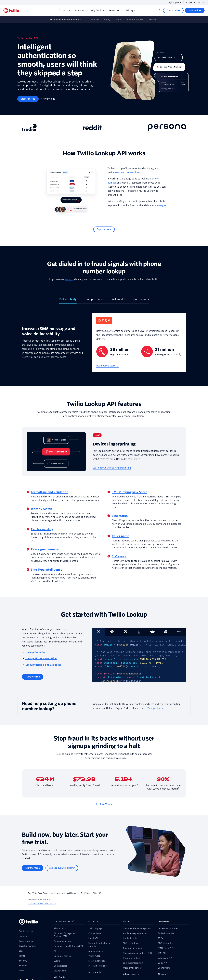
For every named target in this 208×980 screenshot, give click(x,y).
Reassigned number (45, 549)
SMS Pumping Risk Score (130, 492)
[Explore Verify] (104, 804)
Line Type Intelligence (47, 570)
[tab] (68, 300)
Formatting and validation (50, 492)
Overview (95, 20)
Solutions (80, 10)
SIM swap (119, 556)
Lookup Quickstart (36, 652)
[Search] (159, 10)
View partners (155, 708)
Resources (115, 10)
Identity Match (42, 509)
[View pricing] (48, 99)
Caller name (120, 536)
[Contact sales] (173, 10)
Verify (107, 20)
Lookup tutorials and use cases (43, 665)
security (69, 279)
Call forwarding (42, 529)
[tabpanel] (104, 345)
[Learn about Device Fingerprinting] (112, 468)
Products (64, 10)
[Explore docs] (104, 229)
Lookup (118, 20)
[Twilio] (11, 10)
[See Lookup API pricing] (62, 868)
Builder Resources (136, 20)
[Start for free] (195, 10)
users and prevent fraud (128, 172)
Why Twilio (97, 10)
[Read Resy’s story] (108, 366)
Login (201, 2)
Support (191, 2)
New (97, 435)
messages (161, 205)
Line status (120, 516)
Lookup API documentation (41, 658)
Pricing (131, 10)
